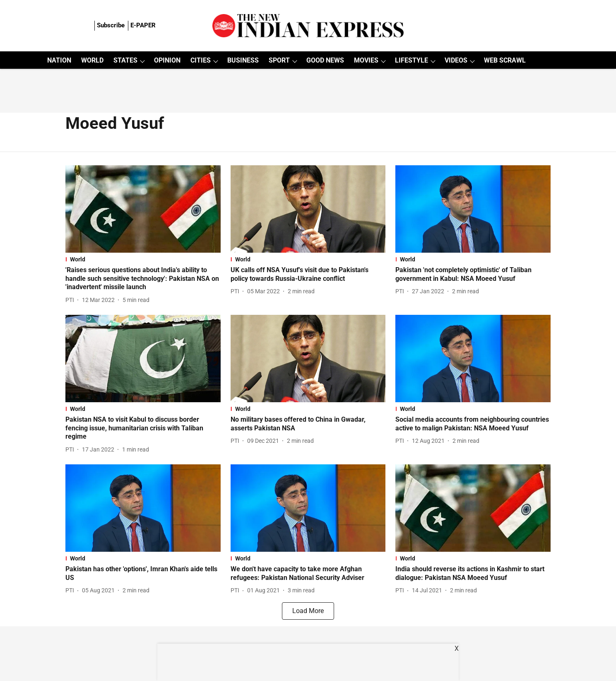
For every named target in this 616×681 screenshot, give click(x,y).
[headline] (143, 279)
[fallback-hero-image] (143, 209)
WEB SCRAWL (505, 60)
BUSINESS (243, 60)
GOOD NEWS (325, 60)
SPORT (279, 60)
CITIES (201, 60)
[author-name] (71, 300)
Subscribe (111, 25)
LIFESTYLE (411, 60)
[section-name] (143, 259)
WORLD (92, 60)
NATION (59, 60)
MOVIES (366, 60)
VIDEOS (456, 60)
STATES (125, 60)
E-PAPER (143, 25)
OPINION (167, 60)
